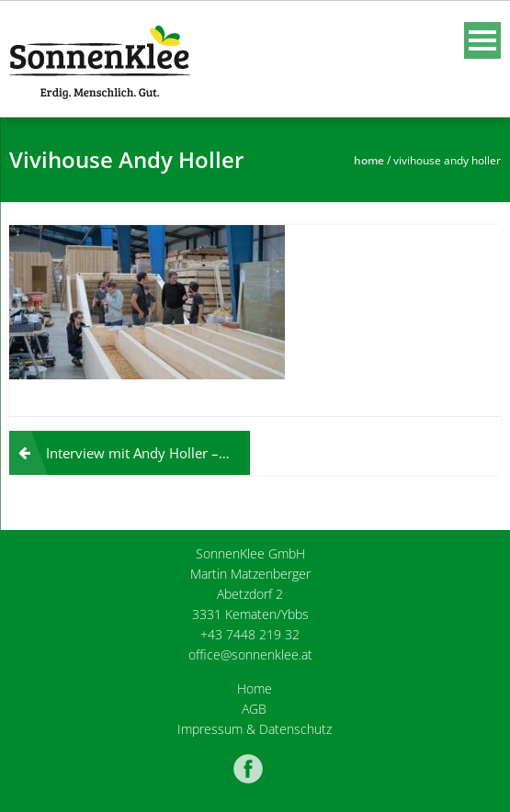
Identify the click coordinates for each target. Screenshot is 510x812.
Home (369, 160)
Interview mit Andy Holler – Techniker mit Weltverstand (148, 453)
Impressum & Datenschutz (255, 729)
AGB (254, 709)
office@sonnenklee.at (250, 654)
